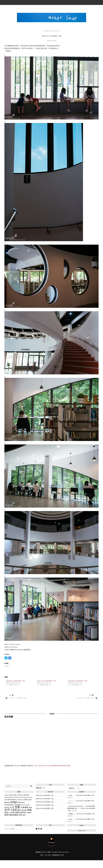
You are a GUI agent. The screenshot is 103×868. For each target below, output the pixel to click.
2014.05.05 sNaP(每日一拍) (85, 819)
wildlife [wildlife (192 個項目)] (7, 808)
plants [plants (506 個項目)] (7, 802)
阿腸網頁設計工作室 (58, 855)
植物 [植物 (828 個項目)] (30, 810)
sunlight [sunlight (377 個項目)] (18, 805)
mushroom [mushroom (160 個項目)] (20, 800)
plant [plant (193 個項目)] (30, 800)
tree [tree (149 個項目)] (23, 805)
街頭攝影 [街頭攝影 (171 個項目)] (29, 813)
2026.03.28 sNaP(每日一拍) (45, 808)
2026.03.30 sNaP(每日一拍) (45, 802)
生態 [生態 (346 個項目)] (6, 812)
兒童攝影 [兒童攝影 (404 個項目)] (25, 807)
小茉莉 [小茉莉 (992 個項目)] (14, 810)
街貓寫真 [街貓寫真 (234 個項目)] (23, 813)
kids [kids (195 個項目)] (6, 800)
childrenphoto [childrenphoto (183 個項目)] (9, 797)
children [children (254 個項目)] (27, 795)
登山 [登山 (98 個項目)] (10, 813)
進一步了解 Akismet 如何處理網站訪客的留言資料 (53, 766)
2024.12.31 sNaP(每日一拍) (47, 681)
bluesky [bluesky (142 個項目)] (7, 795)
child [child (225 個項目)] (14, 795)
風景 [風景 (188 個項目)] (24, 815)
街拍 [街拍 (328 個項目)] (13, 812)
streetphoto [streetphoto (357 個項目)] (9, 805)
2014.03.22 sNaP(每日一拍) (86, 814)
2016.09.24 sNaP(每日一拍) (85, 795)
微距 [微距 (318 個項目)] (19, 810)
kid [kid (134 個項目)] (31, 797)
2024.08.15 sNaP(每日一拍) (85, 698)
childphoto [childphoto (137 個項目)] (20, 795)
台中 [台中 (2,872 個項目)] (7, 810)
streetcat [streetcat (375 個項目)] (21, 802)
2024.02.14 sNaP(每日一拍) (15, 681)
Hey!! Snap (52, 842)
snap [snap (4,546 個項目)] (14, 802)
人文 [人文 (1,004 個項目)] (12, 807)
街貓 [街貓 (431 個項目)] (17, 812)
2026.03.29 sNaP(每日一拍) (45, 805)
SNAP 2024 (51, 41)
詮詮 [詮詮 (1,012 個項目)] (7, 815)
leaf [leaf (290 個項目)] (9, 800)
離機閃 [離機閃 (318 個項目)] (16, 815)
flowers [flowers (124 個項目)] (21, 797)
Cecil (46, 855)
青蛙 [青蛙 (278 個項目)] (21, 815)
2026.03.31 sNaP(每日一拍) (45, 799)
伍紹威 (71, 814)
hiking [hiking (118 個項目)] (28, 797)
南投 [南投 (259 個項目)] (30, 807)
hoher (70, 795)
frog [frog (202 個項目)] (25, 797)
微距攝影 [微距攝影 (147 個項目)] (24, 810)
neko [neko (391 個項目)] (26, 800)
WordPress (44, 852)
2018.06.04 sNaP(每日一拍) (78, 681)
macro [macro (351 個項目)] (14, 800)
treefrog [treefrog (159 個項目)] (27, 805)
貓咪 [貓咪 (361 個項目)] (11, 815)
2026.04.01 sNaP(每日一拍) (45, 795)
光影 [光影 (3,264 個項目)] (18, 807)
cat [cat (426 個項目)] (11, 795)
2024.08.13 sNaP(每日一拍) (18, 698)
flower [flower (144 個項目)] (16, 797)
